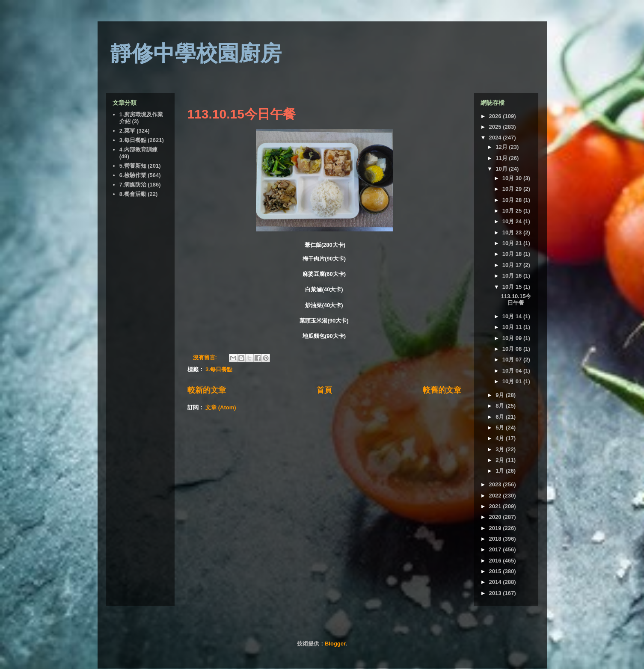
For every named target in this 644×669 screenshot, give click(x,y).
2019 (496, 528)
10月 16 (513, 276)
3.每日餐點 (219, 369)
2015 (496, 571)
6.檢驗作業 (133, 175)
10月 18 (513, 254)
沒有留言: (206, 357)
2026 (496, 116)
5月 (501, 428)
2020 (496, 517)
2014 (496, 582)
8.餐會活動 (133, 194)
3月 (501, 449)
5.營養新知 (133, 166)
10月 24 (513, 221)
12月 (502, 147)
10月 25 (513, 211)
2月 (501, 460)
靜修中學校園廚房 (196, 53)
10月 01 (513, 381)
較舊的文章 (442, 390)
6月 (501, 417)
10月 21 (513, 243)
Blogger (335, 644)
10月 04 (513, 371)
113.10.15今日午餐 (242, 114)
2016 (496, 561)
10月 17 (513, 265)
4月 (501, 438)
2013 (496, 593)
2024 (496, 138)
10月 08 (513, 349)
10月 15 (513, 287)
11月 (502, 158)
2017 (496, 549)
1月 (501, 471)
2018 (496, 539)
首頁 (324, 390)
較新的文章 (207, 390)
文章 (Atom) (221, 407)
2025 (496, 127)
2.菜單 (127, 131)
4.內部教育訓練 (138, 149)
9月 (501, 395)
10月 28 (513, 200)
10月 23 (513, 232)
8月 (501, 406)
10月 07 (513, 360)
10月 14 (513, 316)
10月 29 (513, 189)
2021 (496, 506)
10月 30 (513, 178)
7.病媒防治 (133, 185)
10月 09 (513, 338)
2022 (496, 496)
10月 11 (513, 327)
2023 (496, 484)
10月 (502, 169)
